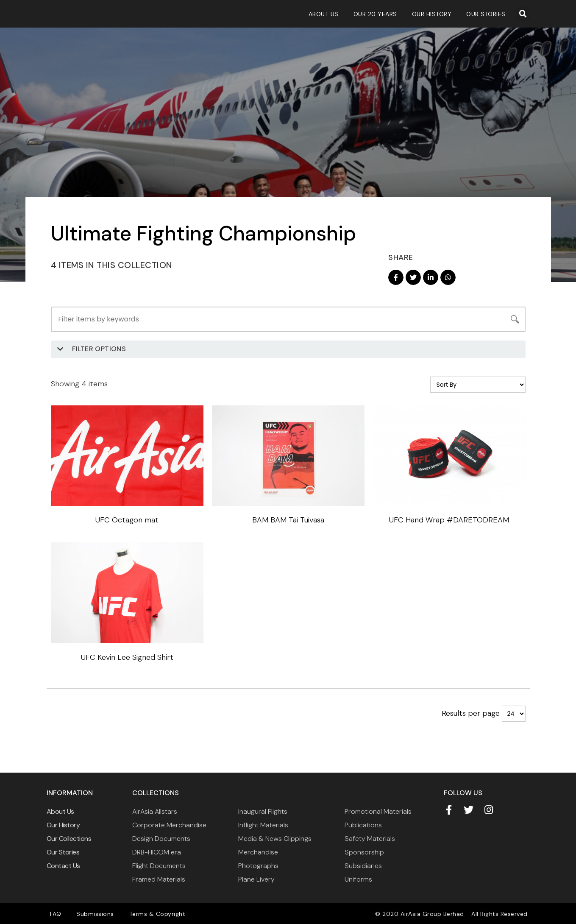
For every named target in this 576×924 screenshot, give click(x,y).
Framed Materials (159, 879)
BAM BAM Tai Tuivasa (288, 519)
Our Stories (486, 14)
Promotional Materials (378, 811)
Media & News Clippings (275, 838)
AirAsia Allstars (155, 811)
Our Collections (69, 838)
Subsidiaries (363, 865)
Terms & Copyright (151, 913)
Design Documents (161, 838)
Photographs (258, 865)
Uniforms (358, 879)
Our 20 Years (375, 14)
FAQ (54, 913)
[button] (523, 14)
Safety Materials (370, 838)
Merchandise (258, 852)
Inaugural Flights (263, 811)
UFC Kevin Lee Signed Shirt (127, 657)
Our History (432, 14)
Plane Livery (256, 879)
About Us (324, 14)
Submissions (91, 913)
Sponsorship (364, 852)
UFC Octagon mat (127, 519)
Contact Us (63, 865)
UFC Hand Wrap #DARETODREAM (449, 519)
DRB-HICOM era (157, 852)
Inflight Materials (263, 825)
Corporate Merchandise (169, 825)
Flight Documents (159, 865)
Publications (363, 825)
